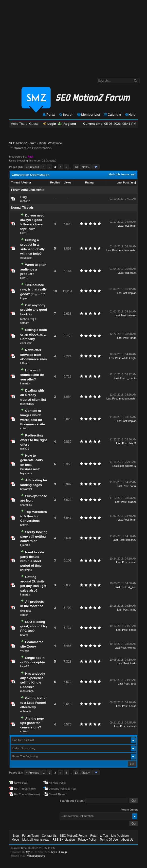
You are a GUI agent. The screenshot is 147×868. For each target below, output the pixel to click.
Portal (49, 115)
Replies (55, 182)
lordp (133, 663)
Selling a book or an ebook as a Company (34, 334)
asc (133, 182)
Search (66, 115)
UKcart (24, 363)
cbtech (24, 428)
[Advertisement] (73, 36)
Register (67, 124)
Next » (86, 167)
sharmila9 (26, 505)
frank (133, 273)
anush (133, 562)
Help (130, 115)
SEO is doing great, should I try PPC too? (34, 626)
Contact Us (49, 836)
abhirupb (26, 711)
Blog (23, 197)
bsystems (26, 473)
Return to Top (99, 836)
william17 (131, 466)
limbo (133, 610)
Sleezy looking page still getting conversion (34, 536)
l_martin (25, 383)
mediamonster (128, 250)
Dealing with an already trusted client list (33, 395)
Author (27, 182)
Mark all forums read (36, 840)
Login (50, 124)
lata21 (133, 443)
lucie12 (25, 666)
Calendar (113, 115)
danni (133, 486)
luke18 (24, 233)
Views (67, 182)
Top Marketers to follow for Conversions (34, 516)
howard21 (26, 489)
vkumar (25, 651)
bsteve (24, 525)
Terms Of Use (109, 840)
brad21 (132, 502)
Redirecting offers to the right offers (34, 440)
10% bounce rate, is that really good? (33, 289)
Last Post (123, 182)
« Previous (33, 167)
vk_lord (132, 587)
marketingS (27, 404)
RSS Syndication (64, 840)
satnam (25, 323)
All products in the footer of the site (32, 606)
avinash (132, 726)
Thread (16, 182)
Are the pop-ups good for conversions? (32, 723)
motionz (25, 201)
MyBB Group (59, 852)
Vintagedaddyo (36, 856)
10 (55, 291)
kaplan (24, 298)
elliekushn (26, 258)
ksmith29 (131, 540)
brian (133, 226)
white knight (129, 358)
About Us (127, 840)
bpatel (24, 635)
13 (76, 167)
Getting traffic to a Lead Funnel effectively (33, 703)
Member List (88, 115)
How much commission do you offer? (32, 375)
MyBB (29, 852)
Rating (89, 182)
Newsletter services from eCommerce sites (34, 354)
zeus (134, 684)
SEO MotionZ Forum (23, 143)
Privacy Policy (87, 840)
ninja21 (25, 449)
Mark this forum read (122, 174)
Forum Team (30, 836)
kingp (133, 338)
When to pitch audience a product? (33, 269)
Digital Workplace (50, 143)
